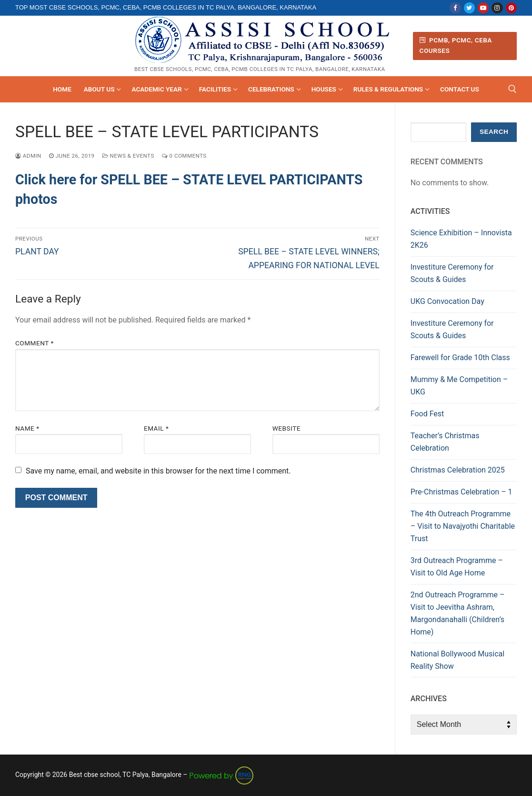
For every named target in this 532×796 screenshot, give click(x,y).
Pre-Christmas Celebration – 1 (462, 492)
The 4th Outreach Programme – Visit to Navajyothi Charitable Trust (463, 526)
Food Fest (427, 414)
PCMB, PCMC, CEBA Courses (456, 45)
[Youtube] (483, 8)
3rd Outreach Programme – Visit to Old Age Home (457, 567)
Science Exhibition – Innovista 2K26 (461, 239)
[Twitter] (469, 8)
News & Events (128, 156)
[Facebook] (455, 8)
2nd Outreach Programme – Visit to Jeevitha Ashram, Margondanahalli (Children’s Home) (458, 613)
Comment (35, 343)
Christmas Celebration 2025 (458, 470)
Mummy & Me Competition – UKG (459, 386)
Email (156, 428)
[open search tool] (512, 89)
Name (27, 428)
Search (494, 132)
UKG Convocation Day (447, 301)
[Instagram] (497, 8)
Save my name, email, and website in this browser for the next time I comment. (158, 471)
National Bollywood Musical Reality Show (457, 660)
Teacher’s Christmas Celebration (445, 442)
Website (286, 428)
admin (28, 156)
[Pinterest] (511, 8)
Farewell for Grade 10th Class (460, 358)
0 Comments (184, 156)
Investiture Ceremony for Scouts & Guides (452, 273)
